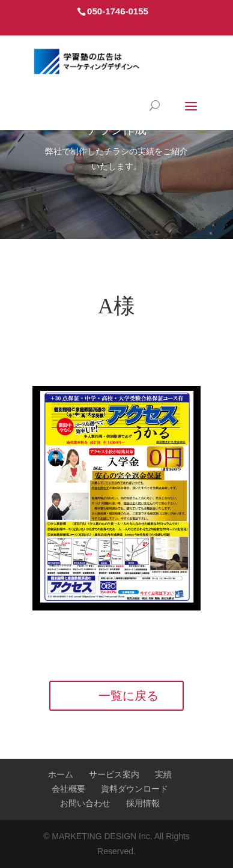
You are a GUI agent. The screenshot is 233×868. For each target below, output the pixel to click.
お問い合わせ (85, 803)
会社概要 (68, 789)
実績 (163, 774)
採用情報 (143, 803)
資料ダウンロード (135, 789)
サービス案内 (114, 774)
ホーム (61, 774)
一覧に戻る (129, 696)
